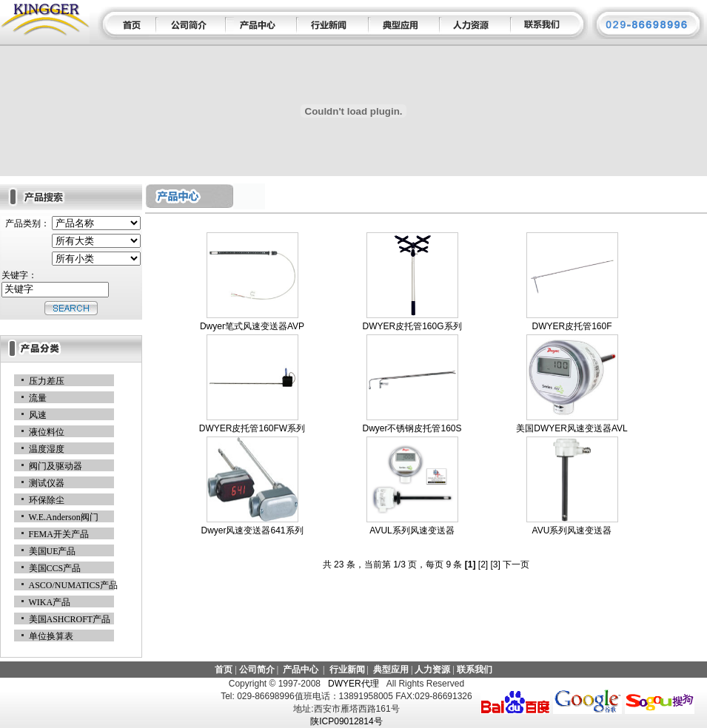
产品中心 (301, 670)
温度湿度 (47, 449)
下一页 (516, 564)
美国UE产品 (53, 551)
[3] (496, 564)
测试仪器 (47, 483)
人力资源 (432, 670)
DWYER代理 (353, 684)
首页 (224, 670)
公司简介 (257, 670)
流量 (38, 398)
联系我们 (475, 670)
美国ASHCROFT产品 (70, 619)
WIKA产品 (50, 602)
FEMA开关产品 (59, 534)
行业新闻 (347, 670)
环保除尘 (47, 500)
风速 (38, 415)
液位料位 (47, 432)
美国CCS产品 (55, 568)
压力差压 (47, 381)
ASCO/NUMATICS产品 (74, 585)
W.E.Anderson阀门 (64, 517)
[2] (483, 564)
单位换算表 (51, 636)
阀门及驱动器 (56, 466)
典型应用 (391, 670)
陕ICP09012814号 (346, 721)
